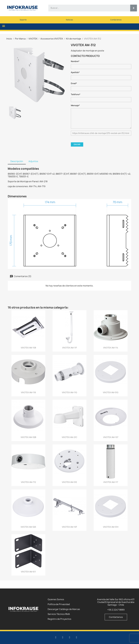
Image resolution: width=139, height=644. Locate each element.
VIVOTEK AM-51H (111, 527)
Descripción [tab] (17, 161)
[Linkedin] (56, 637)
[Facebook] (70, 637)
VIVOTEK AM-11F (69, 348)
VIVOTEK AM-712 (28, 482)
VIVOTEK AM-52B (28, 437)
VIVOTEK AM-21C (69, 437)
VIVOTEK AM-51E (69, 482)
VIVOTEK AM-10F (69, 527)
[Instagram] (77, 637)
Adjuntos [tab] (33, 161)
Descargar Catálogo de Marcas (64, 609)
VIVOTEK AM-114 (111, 348)
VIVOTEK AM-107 (111, 437)
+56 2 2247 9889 (116, 610)
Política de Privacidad (59, 604)
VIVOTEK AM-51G (111, 392)
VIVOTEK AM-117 (111, 482)
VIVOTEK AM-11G (69, 392)
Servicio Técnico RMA (59, 614)
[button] (4, 26)
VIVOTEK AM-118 (28, 392)
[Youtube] (63, 637)
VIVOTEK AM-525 (28, 527)
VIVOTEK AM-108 (28, 348)
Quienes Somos (56, 599)
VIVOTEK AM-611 (28, 572)
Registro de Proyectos (59, 619)
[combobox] (88, 8)
